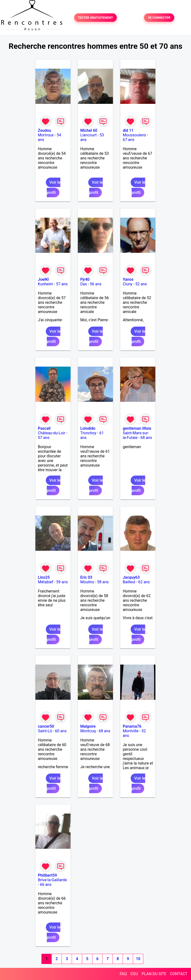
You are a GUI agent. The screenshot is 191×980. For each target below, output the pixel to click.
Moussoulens (134, 135)
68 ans (146, 438)
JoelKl (43, 279)
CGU (134, 974)
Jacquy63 (131, 577)
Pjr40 (85, 279)
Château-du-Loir (52, 433)
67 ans (128, 140)
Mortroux (46, 135)
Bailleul (129, 582)
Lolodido (88, 428)
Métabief (45, 582)
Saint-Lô (45, 731)
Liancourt (88, 135)
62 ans (144, 582)
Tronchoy (88, 433)
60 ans (61, 731)
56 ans (96, 284)
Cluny (127, 284)
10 (138, 959)
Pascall (44, 428)
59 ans (62, 582)
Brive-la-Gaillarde (52, 880)
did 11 (128, 130)
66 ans (46, 885)
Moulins (87, 582)
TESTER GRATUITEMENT (96, 18)
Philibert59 (47, 875)
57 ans (62, 284)
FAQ (123, 974)
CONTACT (179, 974)
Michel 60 (89, 130)
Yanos (128, 279)
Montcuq (88, 731)
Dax (84, 284)
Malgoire (88, 726)
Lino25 (44, 577)
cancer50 (46, 726)
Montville (131, 731)
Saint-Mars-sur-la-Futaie (136, 435)
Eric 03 (86, 577)
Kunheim (45, 284)
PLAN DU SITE (154, 974)
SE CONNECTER (159, 18)
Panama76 (132, 726)
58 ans (103, 582)
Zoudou (44, 130)
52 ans (141, 284)
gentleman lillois (137, 428)
